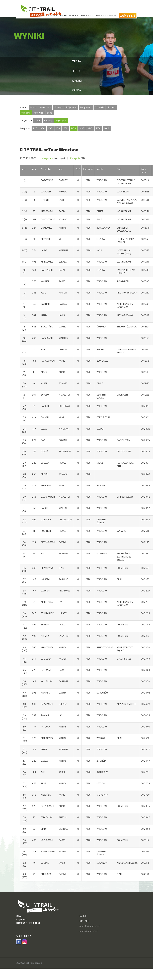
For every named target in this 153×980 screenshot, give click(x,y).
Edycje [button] (52, 15)
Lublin (33, 107)
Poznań (111, 107)
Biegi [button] (63, 15)
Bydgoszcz (86, 107)
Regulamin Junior (106, 15)
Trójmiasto (71, 107)
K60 (66, 128)
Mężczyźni (61, 121)
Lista (77, 71)
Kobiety (48, 121)
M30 (82, 128)
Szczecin (100, 107)
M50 (98, 128)
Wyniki (77, 80)
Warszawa (45, 107)
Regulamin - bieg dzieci (28, 923)
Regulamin (87, 15)
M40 (90, 128)
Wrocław (26, 113)
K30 (43, 128)
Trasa (76, 61)
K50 (58, 128)
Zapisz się (128, 15)
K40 (50, 128)
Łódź (50, 113)
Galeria (74, 15)
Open (38, 121)
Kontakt (83, 916)
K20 (35, 128)
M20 (74, 128)
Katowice (39, 113)
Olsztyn (58, 107)
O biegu (20, 916)
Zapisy (77, 90)
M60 (107, 128)
